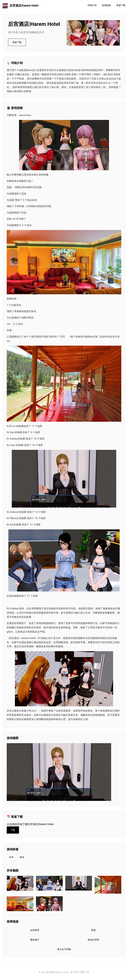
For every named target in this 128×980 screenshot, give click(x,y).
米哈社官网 (93, 940)
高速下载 (121, 5)
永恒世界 (35, 931)
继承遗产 (35, 940)
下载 (13, 830)
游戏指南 (106, 5)
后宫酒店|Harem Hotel (20, 6)
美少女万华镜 (64, 950)
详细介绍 (92, 5)
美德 (93, 931)
